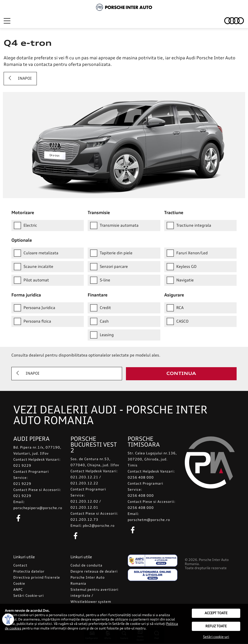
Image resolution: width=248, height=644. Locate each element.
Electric (25, 225)
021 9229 (22, 466)
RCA (175, 308)
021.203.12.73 (84, 520)
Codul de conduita (86, 566)
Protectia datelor (29, 572)
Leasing (102, 335)
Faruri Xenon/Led (187, 253)
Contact (20, 566)
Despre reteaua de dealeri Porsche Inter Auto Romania (94, 578)
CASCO (178, 321)
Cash (99, 321)
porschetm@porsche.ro (149, 520)
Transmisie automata (114, 225)
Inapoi (19, 78)
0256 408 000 (141, 478)
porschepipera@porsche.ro (38, 508)
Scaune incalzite (34, 267)
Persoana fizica (32, 321)
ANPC (18, 590)
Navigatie (180, 280)
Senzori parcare (109, 267)
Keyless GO (182, 267)
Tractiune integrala (189, 225)
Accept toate (216, 613)
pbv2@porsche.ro (99, 526)
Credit (101, 308)
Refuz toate (216, 626)
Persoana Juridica (35, 308)
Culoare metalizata (36, 253)
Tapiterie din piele (111, 253)
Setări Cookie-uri (29, 596)
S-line (100, 280)
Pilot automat (31, 280)
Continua (181, 374)
